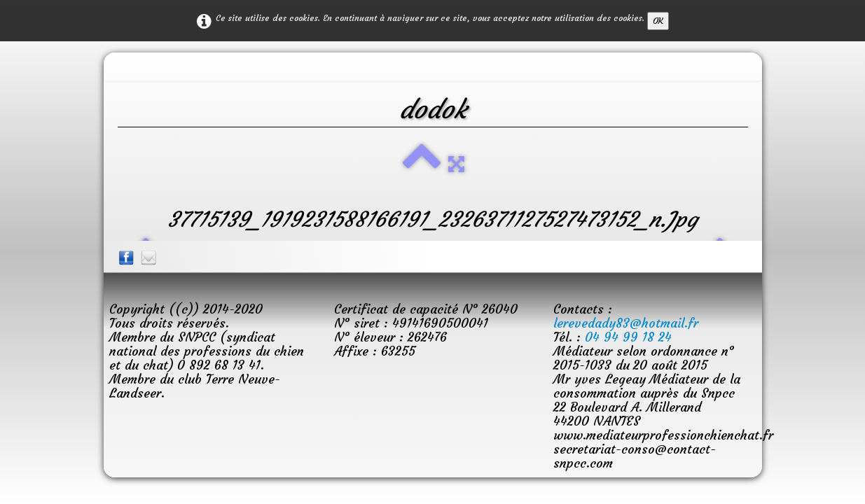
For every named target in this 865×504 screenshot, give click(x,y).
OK (658, 21)
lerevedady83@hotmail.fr (626, 323)
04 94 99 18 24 (628, 337)
